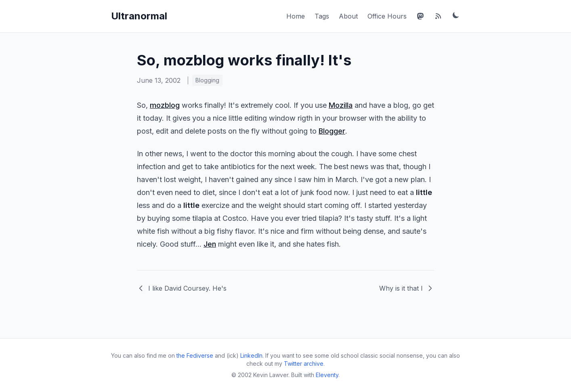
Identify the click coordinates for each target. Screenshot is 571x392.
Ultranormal (139, 16)
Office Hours (387, 16)
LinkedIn (251, 355)
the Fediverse (195, 355)
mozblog (165, 105)
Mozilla (341, 105)
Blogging (207, 80)
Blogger (332, 131)
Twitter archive (304, 364)
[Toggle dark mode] (456, 15)
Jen (210, 244)
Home (296, 16)
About (348, 16)
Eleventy (327, 375)
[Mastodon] (420, 16)
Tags (322, 16)
